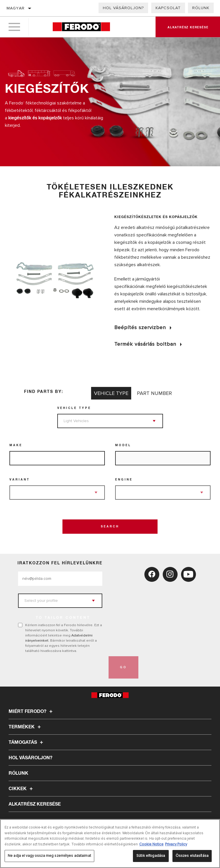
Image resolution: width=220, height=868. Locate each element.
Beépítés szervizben (140, 327)
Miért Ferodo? (31, 711)
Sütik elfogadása (151, 856)
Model (123, 445)
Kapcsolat (168, 8)
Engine (124, 480)
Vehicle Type (74, 408)
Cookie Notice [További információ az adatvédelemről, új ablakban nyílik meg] (151, 844)
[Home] (81, 27)
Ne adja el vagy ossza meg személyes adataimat (49, 856)
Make (16, 445)
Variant (20, 480)
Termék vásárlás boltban (145, 344)
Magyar (16, 8)
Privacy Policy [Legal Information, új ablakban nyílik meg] (176, 844)
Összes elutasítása (192, 856)
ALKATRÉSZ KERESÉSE (35, 804)
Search (110, 527)
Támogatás (27, 742)
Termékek (25, 727)
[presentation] (62, 667)
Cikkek (21, 789)
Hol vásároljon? (123, 8)
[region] (110, 844)
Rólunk (201, 8)
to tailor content (63, 618)
